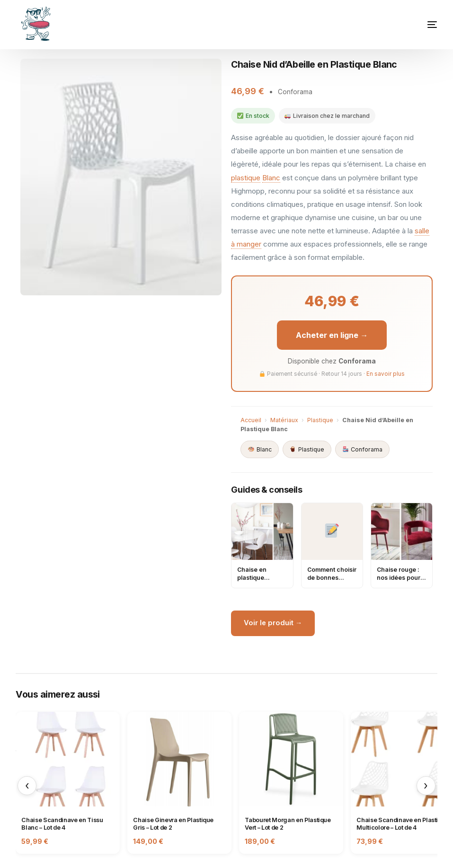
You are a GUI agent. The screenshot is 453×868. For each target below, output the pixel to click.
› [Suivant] (426, 787)
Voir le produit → (274, 624)
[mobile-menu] (416, 25)
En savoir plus (386, 374)
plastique (246, 178)
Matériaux (284, 421)
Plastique (320, 421)
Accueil (251, 421)
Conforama (363, 450)
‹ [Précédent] (27, 787)
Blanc (271, 178)
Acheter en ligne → (332, 335)
